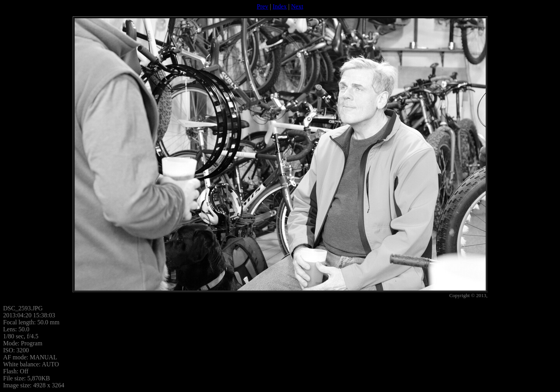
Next (297, 6)
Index (280, 6)
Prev (262, 6)
